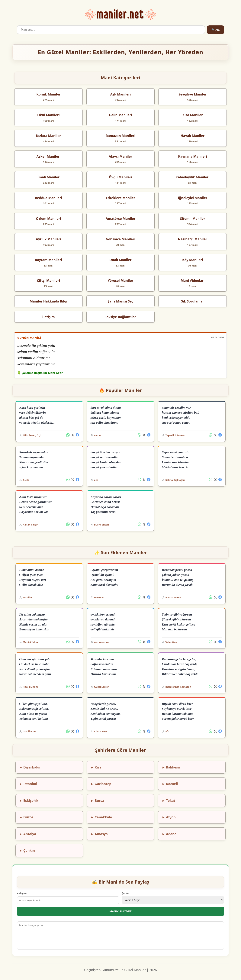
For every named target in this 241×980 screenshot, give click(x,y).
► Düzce (26, 817)
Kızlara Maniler (48, 136)
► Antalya (28, 834)
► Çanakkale (101, 817)
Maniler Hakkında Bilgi (48, 301)
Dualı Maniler (120, 260)
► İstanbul (28, 784)
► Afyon (169, 817)
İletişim (48, 317)
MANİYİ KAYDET (121, 911)
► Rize (96, 767)
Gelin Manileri (120, 115)
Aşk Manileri (120, 94)
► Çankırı (27, 850)
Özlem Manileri (48, 218)
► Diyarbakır (30, 767)
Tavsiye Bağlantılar (120, 317)
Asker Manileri (49, 156)
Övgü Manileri (120, 177)
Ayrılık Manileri (48, 239)
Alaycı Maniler (120, 156)
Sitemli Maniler (193, 218)
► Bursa (97, 800)
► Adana (169, 834)
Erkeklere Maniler (120, 198)
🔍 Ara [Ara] (216, 30)
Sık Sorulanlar (193, 301)
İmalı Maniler (48, 177)
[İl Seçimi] (173, 900)
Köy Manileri (193, 260)
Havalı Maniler (193, 136)
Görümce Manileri (120, 239)
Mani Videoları (193, 280)
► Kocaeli (170, 784)
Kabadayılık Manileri (193, 177)
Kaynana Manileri (193, 156)
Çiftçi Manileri (48, 280)
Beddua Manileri (48, 198)
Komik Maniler (48, 94)
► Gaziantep (101, 784)
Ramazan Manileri (120, 136)
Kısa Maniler (193, 115)
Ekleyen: (22, 893)
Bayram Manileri (48, 260)
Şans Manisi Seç (121, 301)
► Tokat (169, 800)
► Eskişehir (29, 800)
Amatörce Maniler (120, 218)
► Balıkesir (171, 767)
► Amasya (99, 834)
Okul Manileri (48, 115)
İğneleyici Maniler (193, 198)
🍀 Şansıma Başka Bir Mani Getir (40, 373)
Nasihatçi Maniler (193, 239)
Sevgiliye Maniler (193, 94)
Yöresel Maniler (120, 280)
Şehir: (125, 893)
